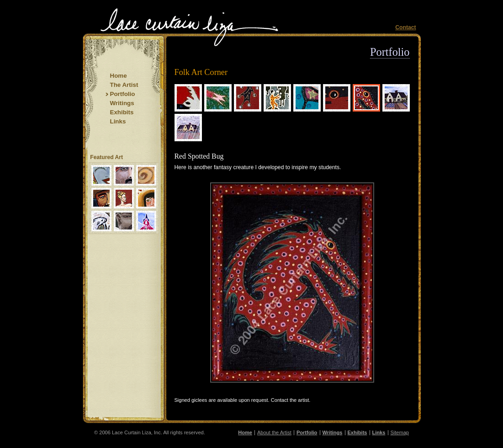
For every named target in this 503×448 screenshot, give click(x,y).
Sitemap (400, 432)
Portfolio (390, 52)
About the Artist (274, 432)
